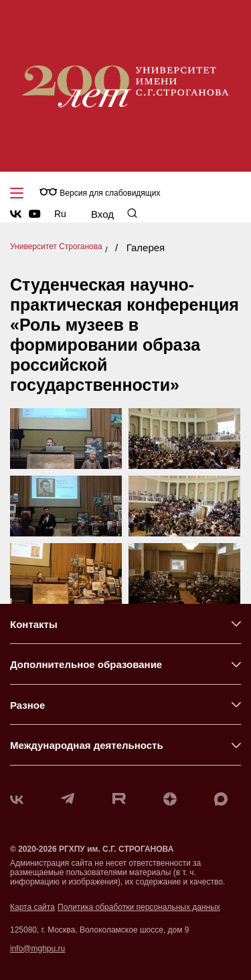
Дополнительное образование (86, 664)
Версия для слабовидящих (100, 193)
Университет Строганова (56, 247)
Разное (27, 705)
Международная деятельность (87, 745)
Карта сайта (32, 907)
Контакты (34, 624)
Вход (102, 214)
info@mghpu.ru (37, 949)
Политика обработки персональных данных (139, 907)
